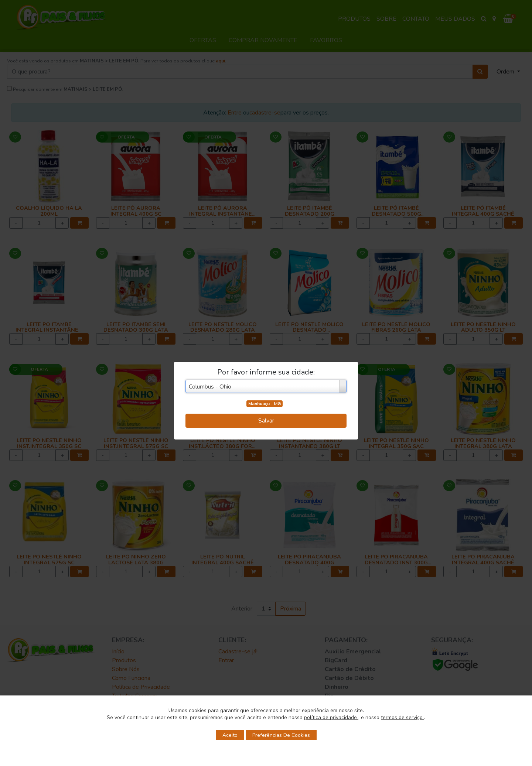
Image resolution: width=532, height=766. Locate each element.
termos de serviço (403, 717)
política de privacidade (331, 717)
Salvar (266, 421)
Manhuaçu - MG (265, 404)
